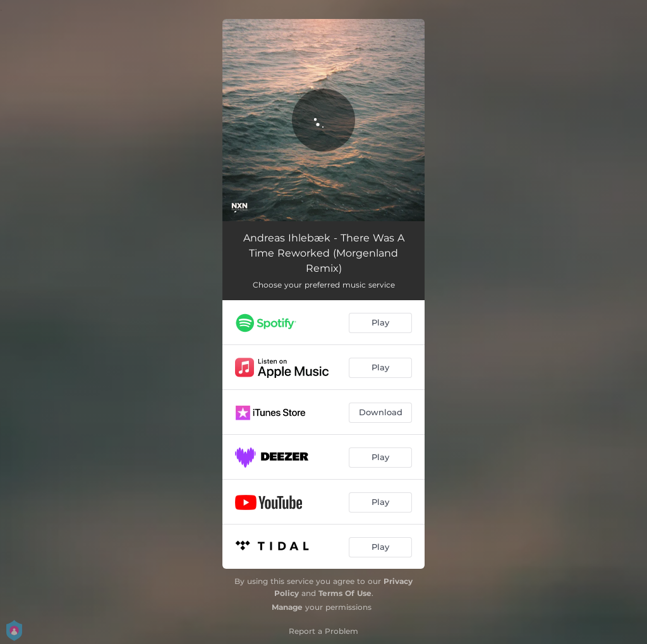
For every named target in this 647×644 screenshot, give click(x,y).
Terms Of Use (345, 593)
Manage (287, 607)
